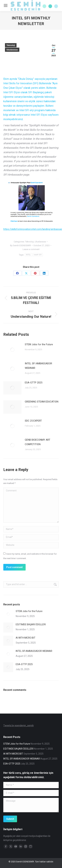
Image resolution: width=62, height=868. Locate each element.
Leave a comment (31, 249)
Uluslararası (12, 50)
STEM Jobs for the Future (39, 344)
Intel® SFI (38, 255)
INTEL (28, 255)
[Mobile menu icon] (6, 5)
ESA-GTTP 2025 (34, 383)
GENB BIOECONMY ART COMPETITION (38, 442)
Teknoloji (11, 45)
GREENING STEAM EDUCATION (42, 402)
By (21, 245)
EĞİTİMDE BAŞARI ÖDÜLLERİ (31, 624)
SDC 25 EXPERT (33, 421)
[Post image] (12, 350)
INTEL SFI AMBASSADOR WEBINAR (38, 366)
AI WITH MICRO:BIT (26, 638)
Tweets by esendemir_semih (19, 725)
